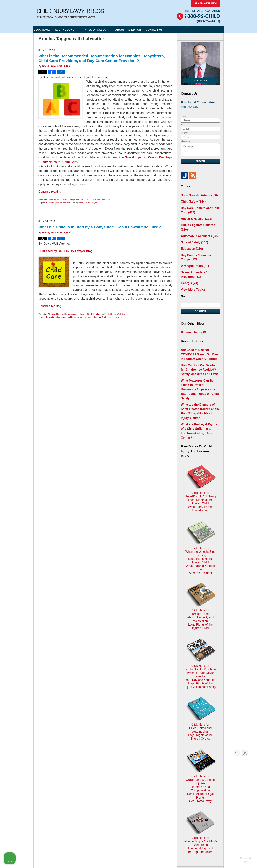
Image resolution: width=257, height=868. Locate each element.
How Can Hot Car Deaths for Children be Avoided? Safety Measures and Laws (199, 354)
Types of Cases (104, 30)
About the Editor (137, 30)
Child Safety (192, 201)
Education (191, 240)
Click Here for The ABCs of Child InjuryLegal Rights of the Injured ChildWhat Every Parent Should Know (200, 446)
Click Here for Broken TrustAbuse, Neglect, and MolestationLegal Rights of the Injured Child (200, 535)
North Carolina (94, 314)
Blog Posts (163, 780)
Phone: (184, 133)
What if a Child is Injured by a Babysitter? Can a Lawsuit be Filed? (100, 227)
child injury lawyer (76, 317)
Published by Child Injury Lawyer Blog (66, 251)
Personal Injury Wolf (193, 319)
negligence (68, 203)
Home (90, 780)
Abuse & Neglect (56, 314)
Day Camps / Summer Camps (62, 200)
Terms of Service (126, 807)
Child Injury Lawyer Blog (70, 14)
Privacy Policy (107, 780)
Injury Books (73, 30)
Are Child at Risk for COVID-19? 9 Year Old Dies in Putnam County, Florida (200, 340)
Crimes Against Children (75, 314)
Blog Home (46, 30)
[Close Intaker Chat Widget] (245, 749)
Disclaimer (127, 780)
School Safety (193, 234)
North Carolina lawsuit (112, 317)
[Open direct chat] (237, 749)
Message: (186, 141)
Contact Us (168, 30)
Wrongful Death (193, 255)
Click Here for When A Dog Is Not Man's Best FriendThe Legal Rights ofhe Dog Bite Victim (200, 715)
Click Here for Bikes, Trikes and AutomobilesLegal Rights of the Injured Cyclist (200, 626)
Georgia (188, 271)
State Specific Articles (115, 314)
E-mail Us (45, 799)
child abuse (61, 317)
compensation (91, 317)
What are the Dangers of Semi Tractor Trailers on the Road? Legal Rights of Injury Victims (199, 385)
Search (200, 298)
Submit (200, 161)
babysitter (51, 203)
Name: (184, 116)
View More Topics (192, 277)
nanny (59, 203)
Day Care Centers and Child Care (95, 200)
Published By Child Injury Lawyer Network (198, 12)
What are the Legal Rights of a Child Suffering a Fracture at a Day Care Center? (200, 399)
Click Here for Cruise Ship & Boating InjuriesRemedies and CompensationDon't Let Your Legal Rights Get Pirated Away (200, 669)
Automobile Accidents (198, 228)
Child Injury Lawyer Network (82, 827)
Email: (184, 125)
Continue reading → (52, 192)
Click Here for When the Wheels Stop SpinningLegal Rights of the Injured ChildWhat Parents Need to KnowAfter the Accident (200, 490)
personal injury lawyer (87, 203)
